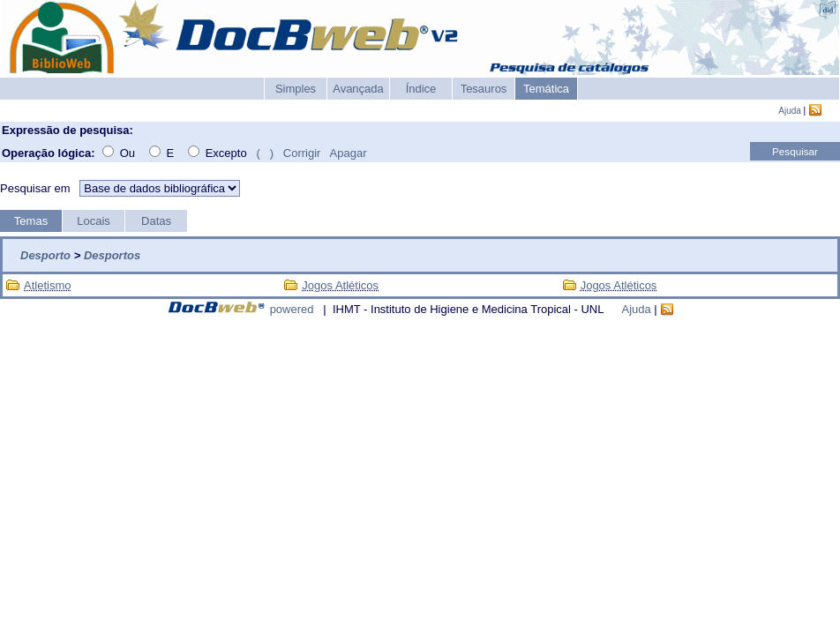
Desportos (112, 255)
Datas (156, 221)
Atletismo (47, 285)
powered (292, 309)
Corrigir (302, 153)
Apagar (349, 153)
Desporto (45, 255)
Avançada (358, 89)
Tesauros (484, 89)
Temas (31, 221)
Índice (421, 89)
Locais (94, 221)
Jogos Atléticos (340, 285)
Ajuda (790, 111)
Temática (546, 89)
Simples (296, 89)
